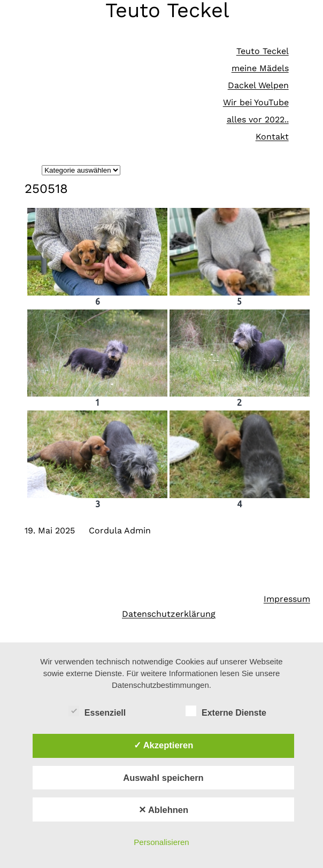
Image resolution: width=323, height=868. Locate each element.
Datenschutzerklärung (169, 614)
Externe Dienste (226, 711)
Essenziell (97, 711)
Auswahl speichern (163, 778)
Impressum (287, 599)
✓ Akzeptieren (164, 745)
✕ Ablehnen (163, 810)
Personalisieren (161, 842)
